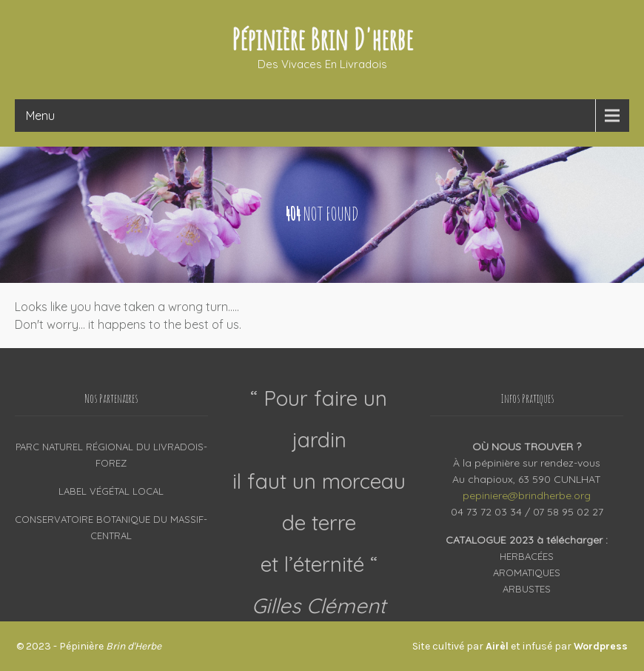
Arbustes (527, 589)
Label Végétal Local (111, 491)
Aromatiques (527, 572)
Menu (40, 116)
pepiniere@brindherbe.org (527, 495)
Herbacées (527, 556)
